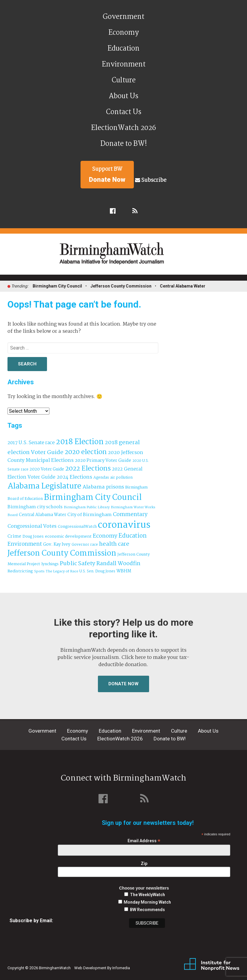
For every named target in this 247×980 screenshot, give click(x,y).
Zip (144, 863)
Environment (124, 65)
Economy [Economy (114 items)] (105, 536)
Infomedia (121, 968)
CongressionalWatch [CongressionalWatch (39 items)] (77, 527)
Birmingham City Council (57, 286)
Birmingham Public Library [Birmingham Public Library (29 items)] (87, 507)
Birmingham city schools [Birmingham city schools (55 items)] (35, 507)
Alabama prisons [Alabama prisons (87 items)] (103, 487)
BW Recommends (147, 910)
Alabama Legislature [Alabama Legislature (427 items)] (44, 486)
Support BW (107, 174)
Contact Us (124, 112)
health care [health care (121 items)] (114, 544)
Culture (124, 80)
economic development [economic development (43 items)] (68, 536)
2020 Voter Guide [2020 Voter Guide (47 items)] (47, 469)
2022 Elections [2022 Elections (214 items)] (88, 469)
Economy (124, 33)
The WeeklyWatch (147, 895)
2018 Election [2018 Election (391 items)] (80, 442)
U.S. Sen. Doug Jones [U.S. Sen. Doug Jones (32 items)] (97, 571)
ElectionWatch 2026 (123, 128)
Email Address (144, 841)
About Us (123, 96)
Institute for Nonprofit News (212, 964)
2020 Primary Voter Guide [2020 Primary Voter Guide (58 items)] (103, 461)
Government (123, 17)
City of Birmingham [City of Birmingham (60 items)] (90, 515)
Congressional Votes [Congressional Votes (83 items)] (32, 526)
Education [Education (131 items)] (133, 536)
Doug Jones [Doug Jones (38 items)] (33, 537)
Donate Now (123, 684)
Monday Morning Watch (147, 902)
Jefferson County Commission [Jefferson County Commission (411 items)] (62, 554)
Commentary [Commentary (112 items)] (130, 515)
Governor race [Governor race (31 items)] (85, 545)
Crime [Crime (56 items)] (14, 536)
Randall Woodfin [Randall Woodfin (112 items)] (118, 564)
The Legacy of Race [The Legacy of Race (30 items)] (62, 571)
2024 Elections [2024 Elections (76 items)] (74, 477)
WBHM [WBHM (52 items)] (124, 571)
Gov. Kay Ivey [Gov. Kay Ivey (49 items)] (57, 545)
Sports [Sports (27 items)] (39, 571)
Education (123, 49)
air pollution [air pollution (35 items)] (121, 478)
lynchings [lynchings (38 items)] (50, 564)
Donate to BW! (124, 144)
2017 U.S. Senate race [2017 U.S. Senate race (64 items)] (31, 443)
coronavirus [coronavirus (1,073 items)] (124, 525)
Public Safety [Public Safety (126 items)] (78, 564)
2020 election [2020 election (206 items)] (86, 452)
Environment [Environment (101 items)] (25, 544)
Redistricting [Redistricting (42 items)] (20, 571)
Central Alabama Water (183, 286)
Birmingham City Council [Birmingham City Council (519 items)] (93, 498)
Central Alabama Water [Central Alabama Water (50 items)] (43, 515)
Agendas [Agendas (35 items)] (101, 478)
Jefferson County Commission (121, 286)
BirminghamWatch (127, 257)
